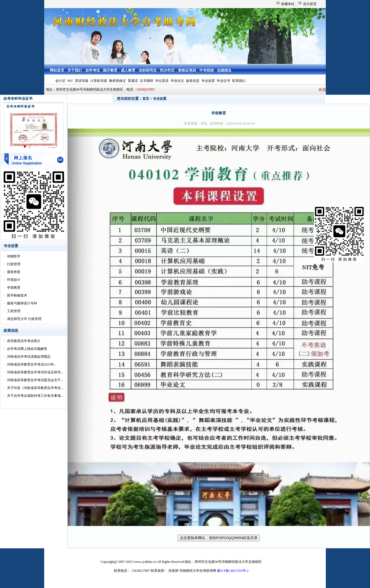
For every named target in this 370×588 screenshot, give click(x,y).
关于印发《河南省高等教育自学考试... (35, 388)
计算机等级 (99, 81)
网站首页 (57, 70)
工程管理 (14, 311)
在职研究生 (148, 70)
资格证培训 (187, 70)
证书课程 (147, 81)
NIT (70, 81)
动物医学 (14, 256)
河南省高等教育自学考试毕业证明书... (35, 372)
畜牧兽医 (14, 272)
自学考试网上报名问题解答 (27, 349)
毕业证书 (223, 81)
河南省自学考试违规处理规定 (29, 357)
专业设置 (208, 81)
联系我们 (239, 81)
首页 (146, 99)
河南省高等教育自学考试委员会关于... (35, 380)
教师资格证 (117, 81)
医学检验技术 (17, 295)
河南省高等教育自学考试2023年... (32, 364)
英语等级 (82, 81)
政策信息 (193, 81)
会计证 (60, 81)
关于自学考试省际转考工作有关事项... (35, 396)
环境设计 (14, 280)
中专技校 (207, 70)
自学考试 (93, 70)
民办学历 (167, 70)
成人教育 (128, 70)
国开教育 (110, 70)
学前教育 (14, 288)
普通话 (133, 81)
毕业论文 (177, 81)
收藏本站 (288, 4)
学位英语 (162, 81)
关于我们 (75, 70)
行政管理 (14, 264)
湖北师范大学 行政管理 (24, 319)
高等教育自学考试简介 (24, 341)
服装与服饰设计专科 (22, 303)
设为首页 (310, 4)
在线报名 (224, 70)
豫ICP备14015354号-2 (233, 571)
